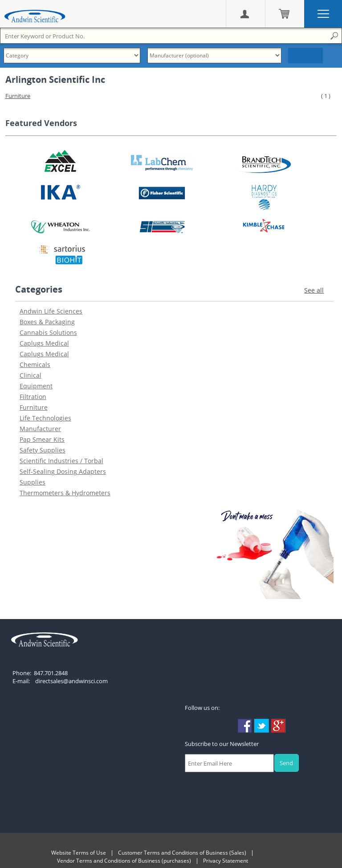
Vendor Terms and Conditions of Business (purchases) (124, 861)
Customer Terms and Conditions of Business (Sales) (182, 853)
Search (305, 55)
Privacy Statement (226, 861)
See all (314, 290)
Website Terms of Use (79, 853)
